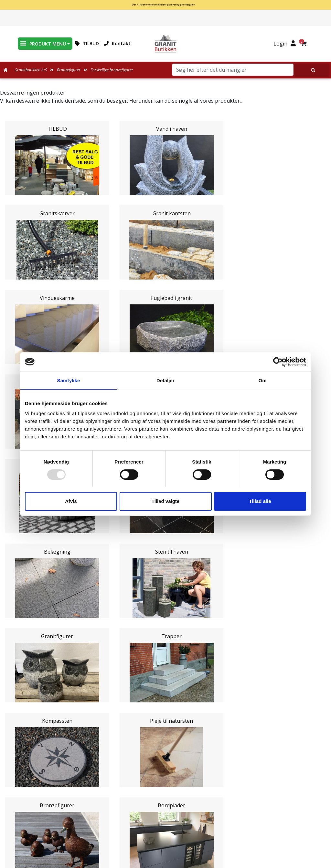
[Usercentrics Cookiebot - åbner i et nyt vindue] (278, 362)
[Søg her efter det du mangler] (312, 70)
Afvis (71, 501)
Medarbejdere (165, 684)
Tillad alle (260, 501)
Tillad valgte (165, 501)
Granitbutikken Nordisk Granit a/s (165, 795)
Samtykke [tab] (69, 380)
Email (135, 541)
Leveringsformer (166, 692)
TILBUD (87, 43)
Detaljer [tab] (165, 380)
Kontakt (117, 43)
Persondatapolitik (167, 762)
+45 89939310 (169, 841)
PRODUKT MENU (43, 43)
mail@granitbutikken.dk (170, 827)
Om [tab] (262, 380)
